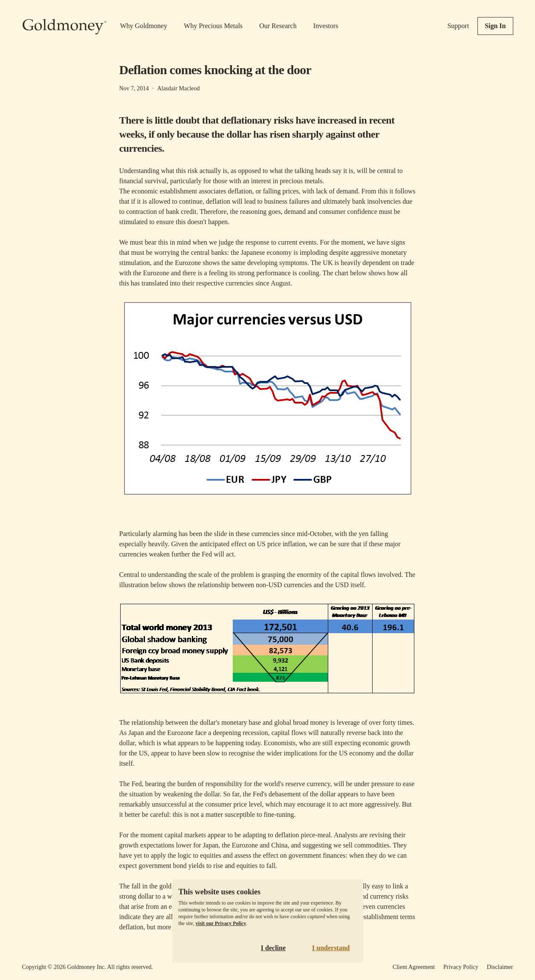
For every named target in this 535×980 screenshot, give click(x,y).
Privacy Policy (461, 967)
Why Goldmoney (144, 26)
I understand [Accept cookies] (331, 948)
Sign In (495, 26)
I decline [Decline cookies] (273, 948)
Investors (326, 26)
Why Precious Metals (213, 26)
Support (458, 26)
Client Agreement (414, 967)
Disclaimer (500, 967)
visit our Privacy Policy (221, 923)
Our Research (278, 26)
